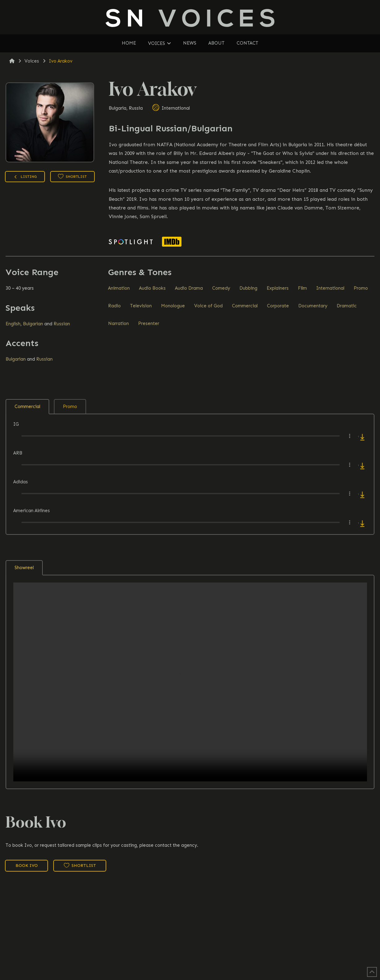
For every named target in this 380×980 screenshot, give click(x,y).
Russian (62, 324)
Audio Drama (189, 288)
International (171, 108)
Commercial (245, 306)
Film (302, 288)
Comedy (221, 288)
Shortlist (72, 176)
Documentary (313, 306)
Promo (361, 288)
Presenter (149, 323)
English (13, 324)
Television (141, 306)
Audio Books (152, 288)
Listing (25, 177)
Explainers (278, 288)
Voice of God (208, 306)
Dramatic (347, 306)
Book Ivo (27, 866)
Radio (114, 306)
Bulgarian (33, 324)
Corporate (278, 306)
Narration (118, 323)
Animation (119, 288)
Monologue (173, 306)
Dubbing (248, 288)
